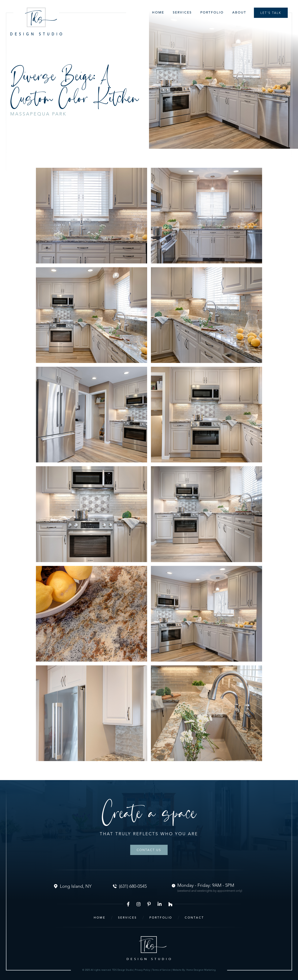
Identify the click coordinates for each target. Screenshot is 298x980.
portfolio (161, 918)
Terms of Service (161, 970)
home (100, 918)
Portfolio (212, 13)
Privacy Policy (143, 970)
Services (182, 13)
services (127, 918)
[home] (36, 21)
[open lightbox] (92, 216)
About (239, 13)
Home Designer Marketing (201, 970)
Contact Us (149, 850)
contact (194, 918)
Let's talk (271, 13)
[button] (178, 13)
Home (158, 13)
